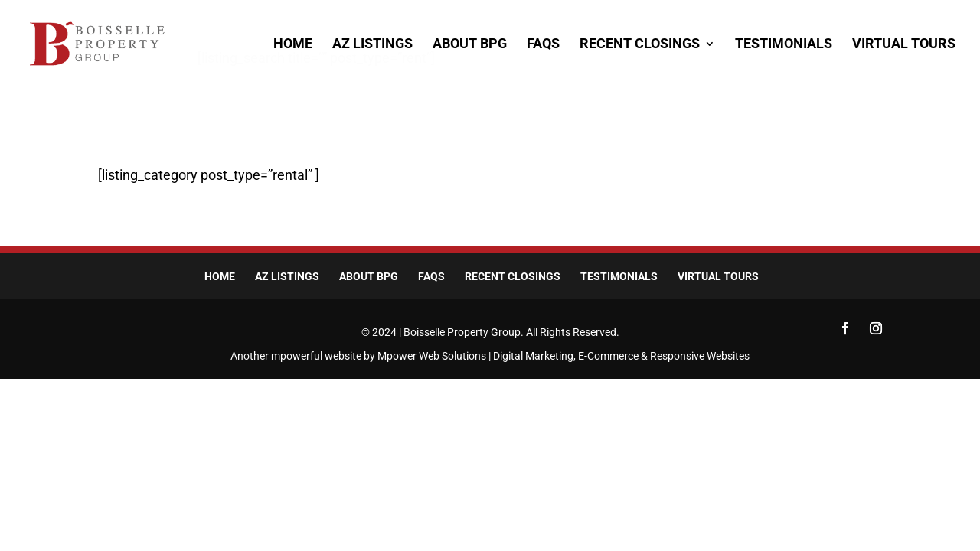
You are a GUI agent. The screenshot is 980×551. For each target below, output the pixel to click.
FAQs (543, 45)
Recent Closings (640, 45)
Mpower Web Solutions (432, 356)
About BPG (470, 45)
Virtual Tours (904, 45)
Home (293, 45)
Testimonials (784, 45)
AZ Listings (372, 45)
